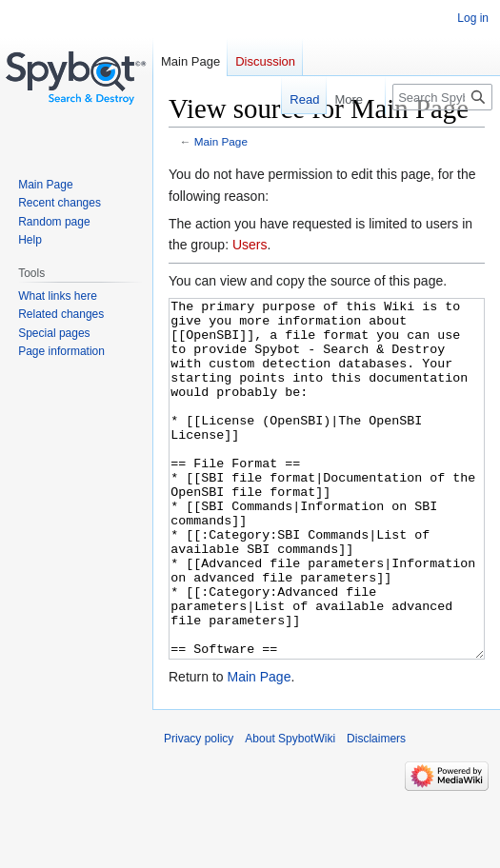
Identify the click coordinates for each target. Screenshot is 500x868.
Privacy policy (199, 810)
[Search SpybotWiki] (442, 97)
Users (250, 245)
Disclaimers (376, 810)
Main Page (221, 141)
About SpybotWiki (290, 810)
